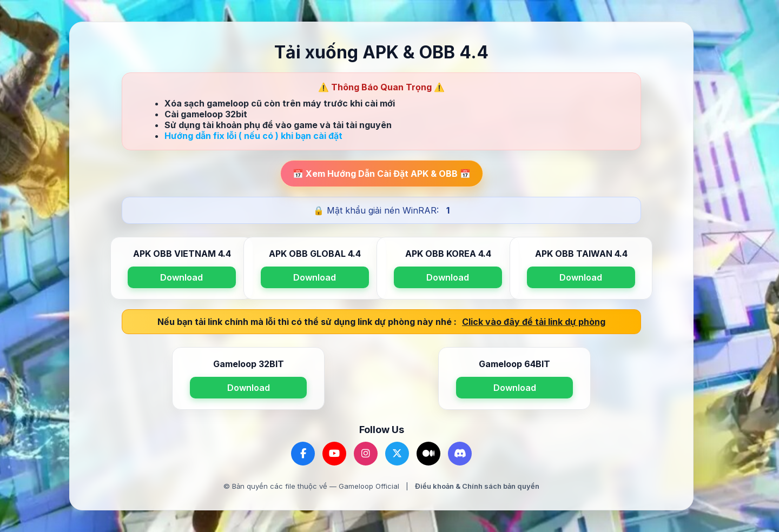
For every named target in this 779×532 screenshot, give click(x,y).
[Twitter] (397, 454)
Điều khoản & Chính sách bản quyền (477, 486)
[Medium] (428, 454)
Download (181, 277)
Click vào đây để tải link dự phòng (534, 322)
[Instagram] (366, 454)
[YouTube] (334, 454)
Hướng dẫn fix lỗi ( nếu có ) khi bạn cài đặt (253, 136)
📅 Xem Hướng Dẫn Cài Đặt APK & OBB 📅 (382, 174)
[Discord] (460, 454)
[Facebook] (303, 454)
